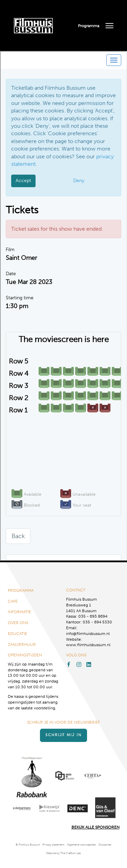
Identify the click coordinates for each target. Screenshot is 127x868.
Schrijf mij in (63, 735)
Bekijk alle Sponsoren (96, 827)
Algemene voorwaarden (82, 845)
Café (13, 601)
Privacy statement (53, 845)
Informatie (19, 612)
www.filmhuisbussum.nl (88, 645)
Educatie (17, 634)
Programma (89, 26)
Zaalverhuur (22, 644)
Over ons (18, 623)
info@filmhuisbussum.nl (88, 634)
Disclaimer (105, 845)
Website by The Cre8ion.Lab (63, 853)
